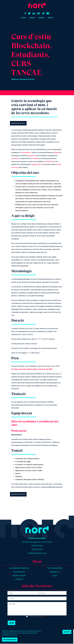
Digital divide (19, 576)
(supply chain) (36, 164)
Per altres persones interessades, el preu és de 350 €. (32, 369)
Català (24, 18)
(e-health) (35, 158)
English (32, 18)
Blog (55, 576)
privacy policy (42, 616)
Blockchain (19, 572)
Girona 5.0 (55, 572)
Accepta (67, 632)
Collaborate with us (19, 568)
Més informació (10, 640)
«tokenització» (26, 153)
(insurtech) (15, 158)
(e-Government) (49, 161)
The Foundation (55, 568)
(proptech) (32, 156)
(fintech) (57, 153)
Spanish (41, 18)
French (50, 18)
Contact (19, 579)
